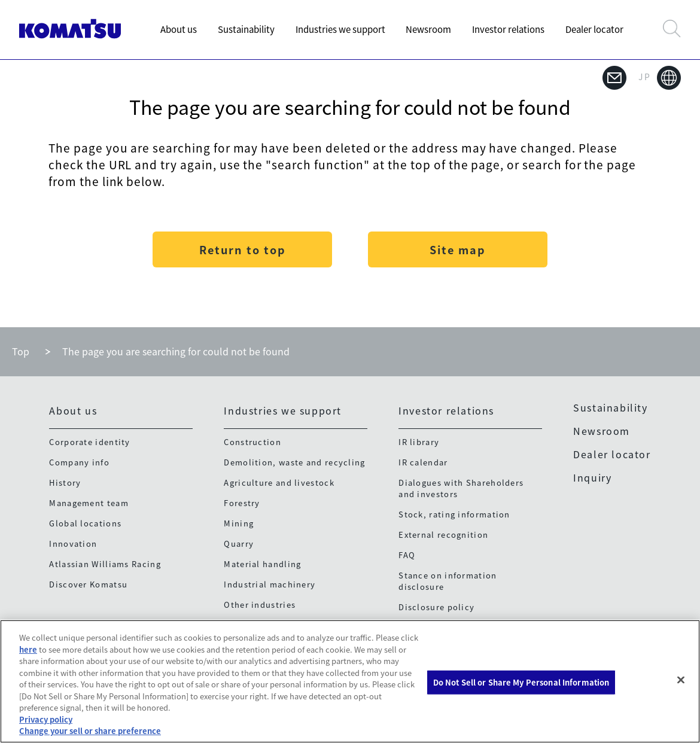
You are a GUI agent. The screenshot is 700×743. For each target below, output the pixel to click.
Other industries (260, 605)
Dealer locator (594, 29)
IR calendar (423, 462)
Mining (239, 523)
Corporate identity (89, 442)
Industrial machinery (270, 584)
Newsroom (428, 29)
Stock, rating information (454, 514)
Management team (89, 503)
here (28, 649)
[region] (350, 681)
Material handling (262, 564)
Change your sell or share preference (90, 731)
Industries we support (340, 29)
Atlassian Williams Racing (105, 564)
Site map (458, 250)
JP (660, 78)
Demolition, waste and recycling (294, 462)
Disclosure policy (436, 607)
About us (179, 29)
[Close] (681, 680)
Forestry (242, 503)
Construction (252, 442)
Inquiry (592, 477)
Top (21, 351)
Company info (79, 462)
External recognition (443, 535)
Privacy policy (46, 719)
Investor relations (508, 29)
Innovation (73, 543)
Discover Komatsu (88, 584)
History (65, 482)
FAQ (407, 555)
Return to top (243, 250)
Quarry (239, 543)
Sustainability (246, 29)
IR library (419, 442)
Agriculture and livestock (279, 482)
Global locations (85, 523)
